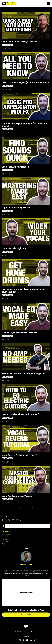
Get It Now (26, 615)
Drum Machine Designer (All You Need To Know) (26, 83)
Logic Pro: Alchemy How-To (15, 167)
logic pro (5, 45)
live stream (6, 539)
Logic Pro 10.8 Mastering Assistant (19, 42)
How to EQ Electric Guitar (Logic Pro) (20, 414)
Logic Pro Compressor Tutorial (17, 496)
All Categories (7, 535)
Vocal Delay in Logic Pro (14, 248)
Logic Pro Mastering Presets (16, 208)
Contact (26, 636)
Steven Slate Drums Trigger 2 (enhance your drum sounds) (24, 291)
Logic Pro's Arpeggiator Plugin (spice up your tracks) (24, 125)
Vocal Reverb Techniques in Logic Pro (20, 455)
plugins (10, 45)
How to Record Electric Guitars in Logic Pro (24, 374)
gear (3, 537)
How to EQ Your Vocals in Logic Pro (19, 333)
